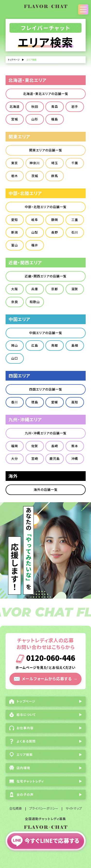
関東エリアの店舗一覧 (46, 150)
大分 (15, 458)
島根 (75, 345)
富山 (15, 245)
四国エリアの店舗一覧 (46, 389)
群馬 (55, 176)
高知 (75, 402)
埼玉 (55, 163)
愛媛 (55, 402)
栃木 (15, 176)
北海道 (15, 106)
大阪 (15, 289)
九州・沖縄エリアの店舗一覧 (46, 433)
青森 (55, 106)
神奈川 (35, 163)
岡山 (15, 345)
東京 (15, 163)
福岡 (15, 446)
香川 (15, 402)
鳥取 (55, 345)
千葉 (75, 163)
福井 (35, 245)
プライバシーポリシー (44, 808)
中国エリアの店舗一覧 (46, 333)
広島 (35, 345)
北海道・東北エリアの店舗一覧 (46, 94)
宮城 (15, 119)
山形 (35, 119)
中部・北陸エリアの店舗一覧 (46, 207)
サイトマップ (74, 808)
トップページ (14, 60)
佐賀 (35, 446)
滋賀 (75, 289)
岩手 (75, 106)
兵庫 (35, 289)
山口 (15, 358)
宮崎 (35, 458)
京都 (55, 289)
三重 (75, 220)
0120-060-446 (45, 659)
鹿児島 (55, 458)
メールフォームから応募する (45, 678)
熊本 (75, 446)
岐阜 (35, 220)
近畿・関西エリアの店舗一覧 (46, 276)
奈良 (15, 302)
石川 (75, 232)
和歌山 (35, 302)
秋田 (35, 106)
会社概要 (16, 808)
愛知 (15, 220)
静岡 (55, 220)
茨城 (35, 176)
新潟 (15, 232)
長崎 (55, 446)
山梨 (35, 232)
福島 (55, 119)
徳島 (35, 402)
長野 (55, 232)
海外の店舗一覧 (46, 489)
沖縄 (75, 458)
